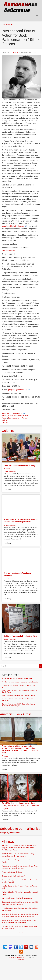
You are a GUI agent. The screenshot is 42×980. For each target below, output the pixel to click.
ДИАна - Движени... (10, 640)
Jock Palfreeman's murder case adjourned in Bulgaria (20, 682)
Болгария (5, 422)
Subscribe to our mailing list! (20, 829)
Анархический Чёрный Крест (18, 416)
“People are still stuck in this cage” (13, 876)
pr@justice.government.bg (12, 413)
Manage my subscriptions (10, 833)
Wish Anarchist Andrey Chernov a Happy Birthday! (19, 696)
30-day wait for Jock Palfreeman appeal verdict (17, 678)
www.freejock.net (8, 250)
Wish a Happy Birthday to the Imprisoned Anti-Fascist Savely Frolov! (20, 691)
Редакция (14, 52)
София (4, 420)
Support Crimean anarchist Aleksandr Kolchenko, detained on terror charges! (18, 705)
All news (8, 842)
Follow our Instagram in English (12, 872)
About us (21, 960)
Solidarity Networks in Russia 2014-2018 (20, 636)
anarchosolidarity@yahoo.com (13, 226)
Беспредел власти (14, 418)
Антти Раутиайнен (10, 472)
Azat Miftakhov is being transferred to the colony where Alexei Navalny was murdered (21, 804)
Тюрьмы (25, 418)
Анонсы (5, 416)
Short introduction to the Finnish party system (17, 898)
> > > (21, 932)
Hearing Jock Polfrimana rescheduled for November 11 (19, 686)
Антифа (5, 418)
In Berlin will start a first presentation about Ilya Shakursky (17, 700)
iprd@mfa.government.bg (18, 390)
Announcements (7, 25)
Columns (8, 431)
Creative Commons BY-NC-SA (18, 958)
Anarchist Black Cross (16, 714)
